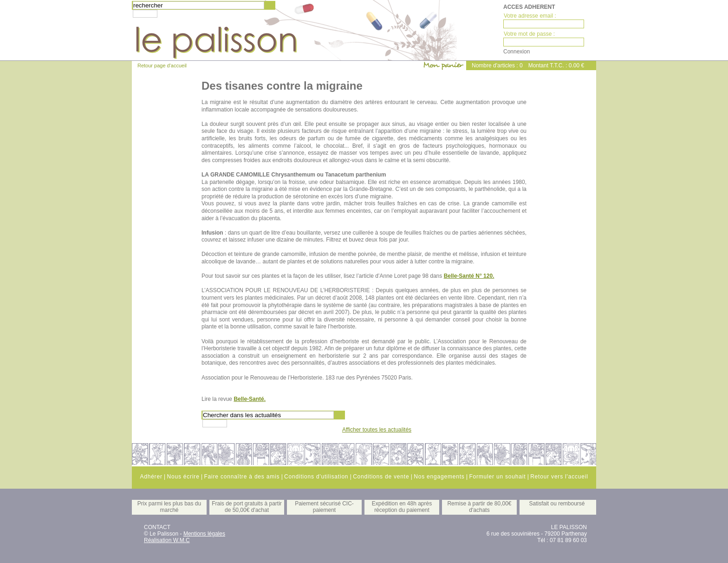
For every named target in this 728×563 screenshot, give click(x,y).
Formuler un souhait (497, 477)
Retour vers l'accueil (559, 477)
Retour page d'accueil (162, 65)
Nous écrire (183, 477)
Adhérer (151, 477)
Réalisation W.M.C (167, 540)
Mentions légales (204, 534)
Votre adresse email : (530, 16)
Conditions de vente (381, 477)
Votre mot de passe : (529, 34)
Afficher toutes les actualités (377, 430)
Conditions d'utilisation (316, 477)
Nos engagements (439, 477)
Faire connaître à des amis (242, 477)
